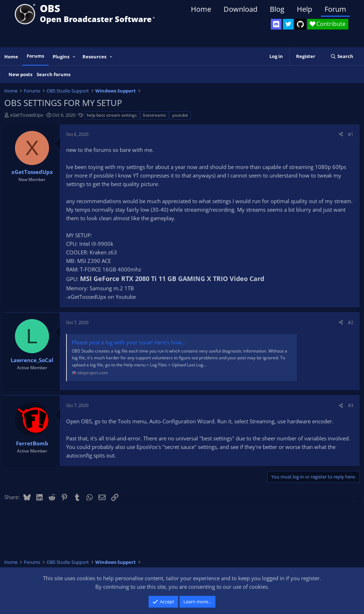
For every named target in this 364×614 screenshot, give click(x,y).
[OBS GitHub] (300, 24)
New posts (20, 74)
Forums (35, 56)
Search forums (53, 74)
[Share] (341, 134)
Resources (94, 57)
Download (240, 9)
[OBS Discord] (276, 24)
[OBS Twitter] (288, 24)
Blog (277, 9)
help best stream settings (112, 115)
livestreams (154, 115)
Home (201, 9)
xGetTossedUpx (27, 115)
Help (304, 9)
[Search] (342, 56)
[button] (74, 57)
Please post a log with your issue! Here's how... (129, 342)
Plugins (61, 57)
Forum (335, 9)
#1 (351, 134)
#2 (351, 322)
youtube (180, 115)
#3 (351, 405)
